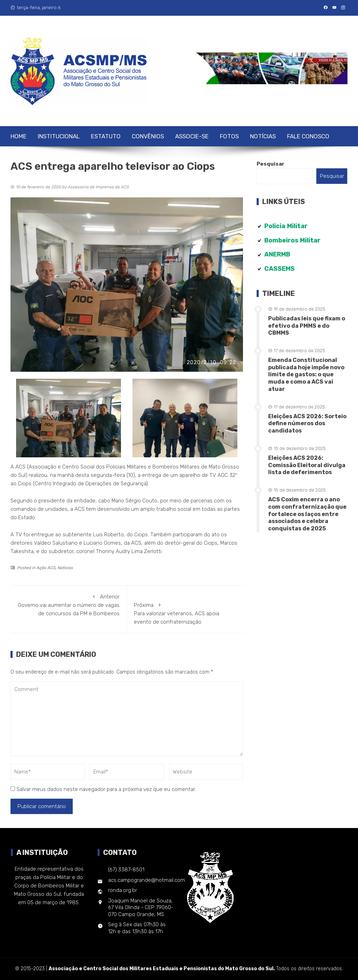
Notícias (263, 136)
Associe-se (192, 136)
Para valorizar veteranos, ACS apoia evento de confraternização (185, 613)
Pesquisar (270, 164)
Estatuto (106, 136)
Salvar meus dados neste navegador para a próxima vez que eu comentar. (106, 789)
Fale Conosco (308, 136)
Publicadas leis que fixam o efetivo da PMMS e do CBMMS (307, 326)
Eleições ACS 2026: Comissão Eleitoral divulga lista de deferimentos (307, 465)
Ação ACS (46, 568)
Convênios (148, 136)
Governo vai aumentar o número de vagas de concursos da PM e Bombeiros (69, 605)
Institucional (59, 136)
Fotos (229, 136)
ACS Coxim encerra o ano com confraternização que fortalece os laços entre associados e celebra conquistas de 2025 (307, 514)
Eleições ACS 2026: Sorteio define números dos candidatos (307, 424)
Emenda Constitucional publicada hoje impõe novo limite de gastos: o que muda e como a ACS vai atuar (306, 375)
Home (19, 136)
